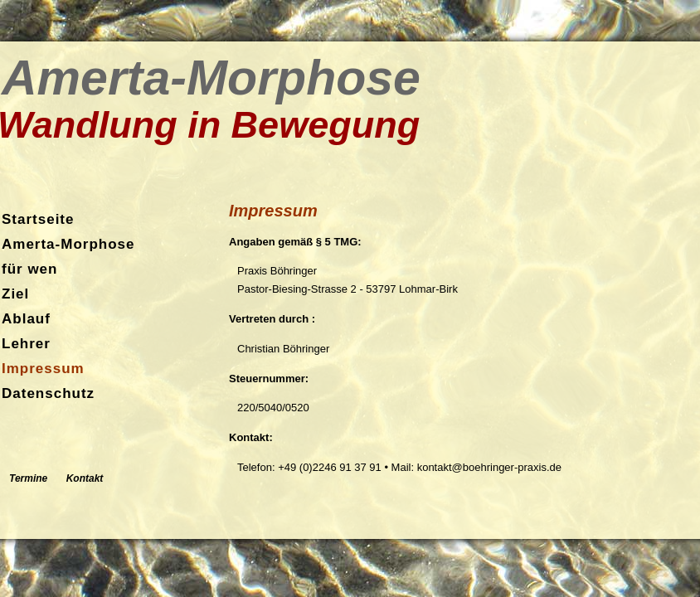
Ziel (15, 294)
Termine (28, 478)
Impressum (43, 369)
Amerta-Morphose (68, 244)
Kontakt (85, 478)
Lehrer (26, 344)
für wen (29, 269)
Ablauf (26, 319)
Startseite (38, 219)
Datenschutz (48, 393)
